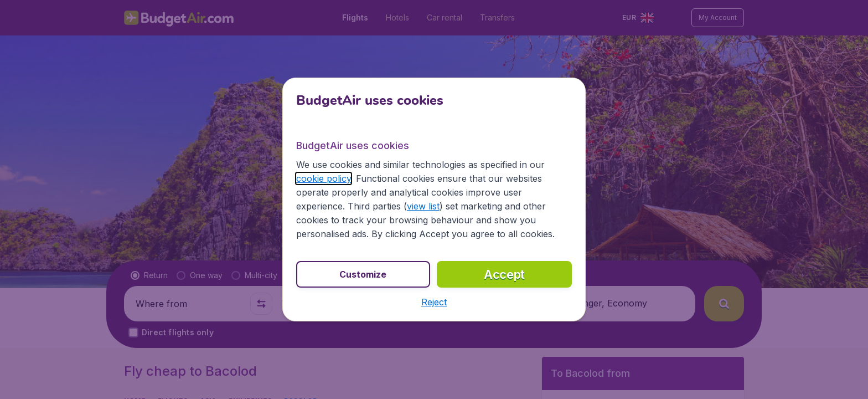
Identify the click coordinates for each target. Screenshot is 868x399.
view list (423, 206)
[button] (434, 302)
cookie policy (324, 178)
